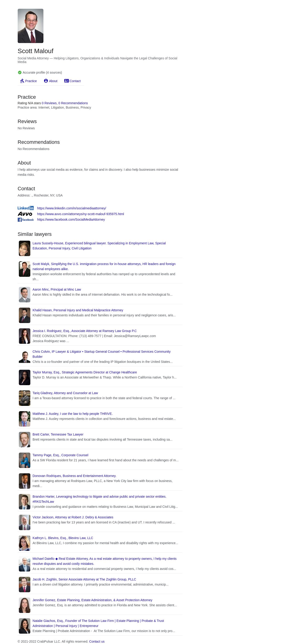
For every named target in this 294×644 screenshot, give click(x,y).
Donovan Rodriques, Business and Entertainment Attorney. (75, 476)
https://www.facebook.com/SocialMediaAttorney (71, 219)
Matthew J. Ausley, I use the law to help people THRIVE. (73, 414)
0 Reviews (49, 103)
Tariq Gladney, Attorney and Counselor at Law (65, 393)
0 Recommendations (73, 103)
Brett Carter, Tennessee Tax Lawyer (58, 434)
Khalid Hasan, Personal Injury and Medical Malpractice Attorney (78, 310)
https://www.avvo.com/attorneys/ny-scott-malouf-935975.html (81, 214)
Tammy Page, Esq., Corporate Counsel (61, 455)
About (53, 81)
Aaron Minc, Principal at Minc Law (57, 289)
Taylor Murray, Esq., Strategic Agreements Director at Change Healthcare (85, 372)
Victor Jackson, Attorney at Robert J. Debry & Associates (73, 517)
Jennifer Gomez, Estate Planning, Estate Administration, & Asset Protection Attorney (92, 600)
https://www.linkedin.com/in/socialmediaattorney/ (72, 208)
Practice (31, 81)
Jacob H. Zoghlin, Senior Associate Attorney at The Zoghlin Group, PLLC (84, 579)
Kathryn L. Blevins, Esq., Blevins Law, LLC (63, 538)
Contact (75, 81)
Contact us (97, 641)
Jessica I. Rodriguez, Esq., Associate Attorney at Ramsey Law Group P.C (85, 331)
